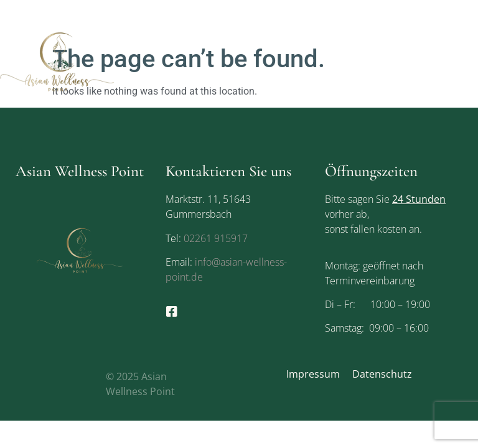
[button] (471, 61)
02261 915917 (216, 238)
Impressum (313, 374)
